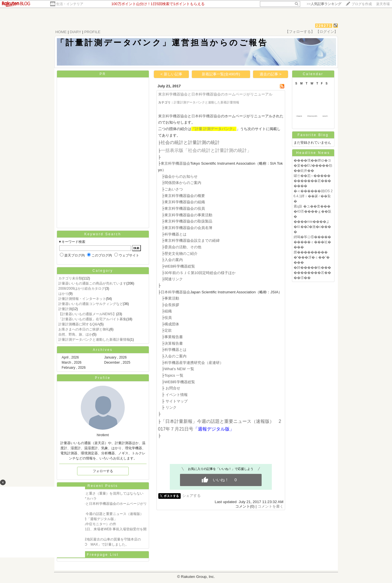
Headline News (313, 153)
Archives (103, 350)
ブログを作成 (362, 4)
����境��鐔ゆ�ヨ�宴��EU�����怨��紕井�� (313, 166)
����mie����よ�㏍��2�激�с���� (312, 227)
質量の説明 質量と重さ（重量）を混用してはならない (101, 493)
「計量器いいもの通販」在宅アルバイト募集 (92, 319)
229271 (324, 26)
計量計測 (65, 309)
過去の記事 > (271, 74)
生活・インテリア (70, 4)
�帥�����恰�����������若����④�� (312, 273)
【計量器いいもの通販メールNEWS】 (87, 314)
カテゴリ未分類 (70, 278)
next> (325, 116)
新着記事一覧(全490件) (221, 74)
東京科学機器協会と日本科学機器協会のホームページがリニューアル (215, 94)
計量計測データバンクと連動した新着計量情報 (94, 340)
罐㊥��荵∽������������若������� (312, 181)
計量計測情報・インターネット (82, 299)
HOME (61, 32)
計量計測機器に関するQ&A (79, 324)
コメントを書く (271, 506)
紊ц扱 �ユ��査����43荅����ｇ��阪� (312, 211)
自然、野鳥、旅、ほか (75, 334)
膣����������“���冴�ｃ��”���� (312, 257)
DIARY (75, 32)
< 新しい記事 (171, 74)
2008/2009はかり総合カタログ (82, 289)
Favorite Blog (313, 135)
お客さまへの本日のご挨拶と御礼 (84, 329)
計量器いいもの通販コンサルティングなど (91, 304)
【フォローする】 (300, 32)
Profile (103, 378)
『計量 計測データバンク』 (214, 129)
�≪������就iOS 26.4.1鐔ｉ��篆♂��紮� (313, 196)
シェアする (191, 496)
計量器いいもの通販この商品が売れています (92, 283)
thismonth (312, 116)
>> (324, 4)
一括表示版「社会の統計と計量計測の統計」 (206, 150)
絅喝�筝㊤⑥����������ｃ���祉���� (312, 242)
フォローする (103, 471)
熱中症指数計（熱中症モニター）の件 (87, 524)
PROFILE (92, 32)
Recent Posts (103, 486)
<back (299, 116)
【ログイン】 (327, 32)
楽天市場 (383, 4)
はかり (63, 294)
